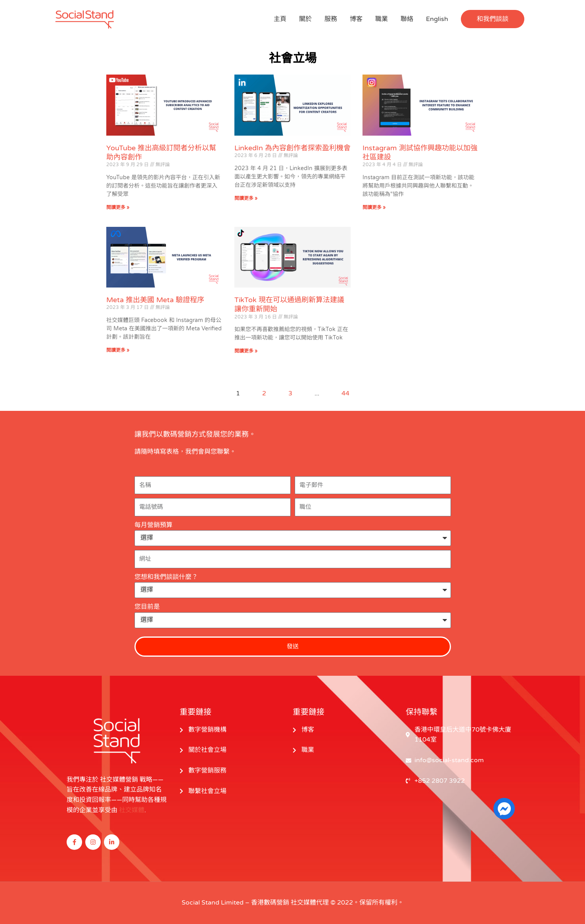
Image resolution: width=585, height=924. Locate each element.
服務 (331, 19)
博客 (356, 19)
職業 (382, 19)
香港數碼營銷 (270, 903)
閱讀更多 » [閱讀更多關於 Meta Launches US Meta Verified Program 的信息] (118, 350)
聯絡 (407, 19)
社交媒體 (132, 810)
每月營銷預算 (153, 525)
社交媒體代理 (310, 903)
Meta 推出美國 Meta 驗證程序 (155, 300)
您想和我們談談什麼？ (166, 577)
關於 (305, 19)
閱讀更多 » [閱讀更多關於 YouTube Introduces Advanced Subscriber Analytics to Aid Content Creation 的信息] (118, 207)
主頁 (280, 19)
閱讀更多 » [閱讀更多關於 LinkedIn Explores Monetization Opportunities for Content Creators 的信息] (246, 198)
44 (345, 393)
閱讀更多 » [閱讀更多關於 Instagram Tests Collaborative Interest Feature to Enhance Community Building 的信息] (374, 207)
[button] (493, 19)
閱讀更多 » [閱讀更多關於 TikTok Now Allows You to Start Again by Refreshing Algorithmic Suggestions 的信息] (246, 351)
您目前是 (147, 607)
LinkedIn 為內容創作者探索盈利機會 (292, 148)
